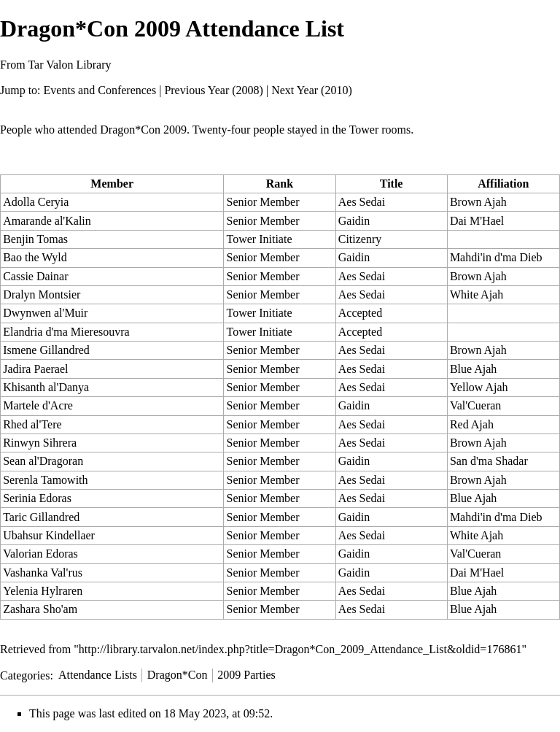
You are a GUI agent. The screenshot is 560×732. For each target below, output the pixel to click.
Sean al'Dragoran (43, 461)
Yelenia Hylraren (43, 591)
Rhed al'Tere (32, 424)
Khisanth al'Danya (46, 387)
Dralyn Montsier (42, 294)
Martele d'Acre (38, 405)
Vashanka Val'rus (43, 573)
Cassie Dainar (35, 276)
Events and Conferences (100, 90)
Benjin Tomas (35, 239)
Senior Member (263, 202)
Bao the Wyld (35, 257)
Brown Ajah (478, 202)
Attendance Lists (98, 675)
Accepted (360, 313)
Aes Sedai (362, 202)
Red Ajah (472, 424)
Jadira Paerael (35, 369)
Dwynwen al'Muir (45, 313)
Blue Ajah (473, 369)
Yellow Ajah (479, 387)
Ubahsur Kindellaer (49, 535)
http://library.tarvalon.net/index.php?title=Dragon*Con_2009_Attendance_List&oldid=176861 (300, 649)
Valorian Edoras (40, 554)
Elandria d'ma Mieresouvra (66, 332)
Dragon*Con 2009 (143, 130)
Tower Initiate (260, 239)
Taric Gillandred (41, 517)
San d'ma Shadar (489, 461)
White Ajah (477, 294)
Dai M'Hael (477, 221)
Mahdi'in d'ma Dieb (496, 257)
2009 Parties (246, 675)
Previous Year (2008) (214, 90)
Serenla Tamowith (45, 480)
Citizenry (360, 239)
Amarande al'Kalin (47, 221)
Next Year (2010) (312, 90)
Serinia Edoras (37, 498)
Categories (25, 675)
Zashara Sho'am (40, 609)
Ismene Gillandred (46, 350)
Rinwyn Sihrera (40, 443)
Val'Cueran (475, 405)
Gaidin (354, 221)
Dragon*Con (178, 675)
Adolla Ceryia (36, 202)
